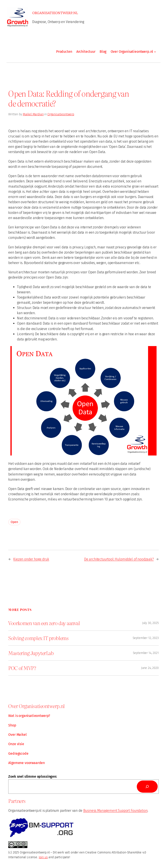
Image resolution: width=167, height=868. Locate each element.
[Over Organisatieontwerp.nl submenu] (155, 52)
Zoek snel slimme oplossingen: (33, 776)
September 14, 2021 (146, 653)
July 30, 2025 (150, 623)
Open (14, 522)
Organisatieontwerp (61, 114)
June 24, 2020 (150, 668)
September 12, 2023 (146, 638)
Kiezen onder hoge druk (31, 559)
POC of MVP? (22, 668)
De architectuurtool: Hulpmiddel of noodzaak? (119, 559)
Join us (43, 857)
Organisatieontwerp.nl (55, 13)
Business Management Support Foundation (115, 811)
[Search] (147, 787)
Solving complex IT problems (38, 638)
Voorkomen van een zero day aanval (44, 623)
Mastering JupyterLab (31, 653)
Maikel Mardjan (33, 114)
